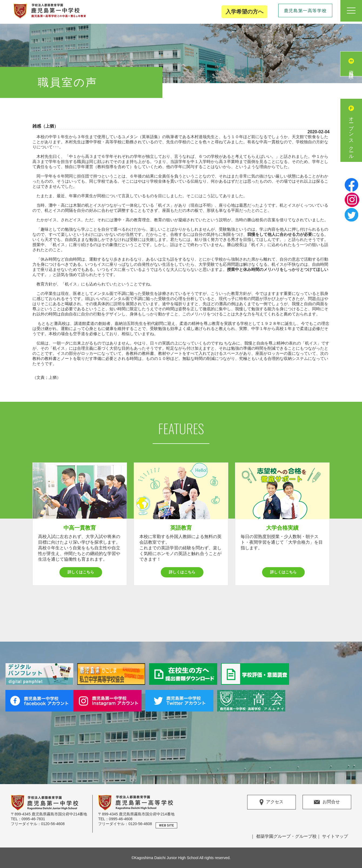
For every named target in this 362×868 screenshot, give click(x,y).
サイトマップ (335, 836)
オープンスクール (351, 136)
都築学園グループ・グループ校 (286, 836)
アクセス (271, 802)
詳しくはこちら (81, 572)
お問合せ (327, 802)
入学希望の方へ (244, 12)
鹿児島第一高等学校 (305, 11)
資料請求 (351, 69)
